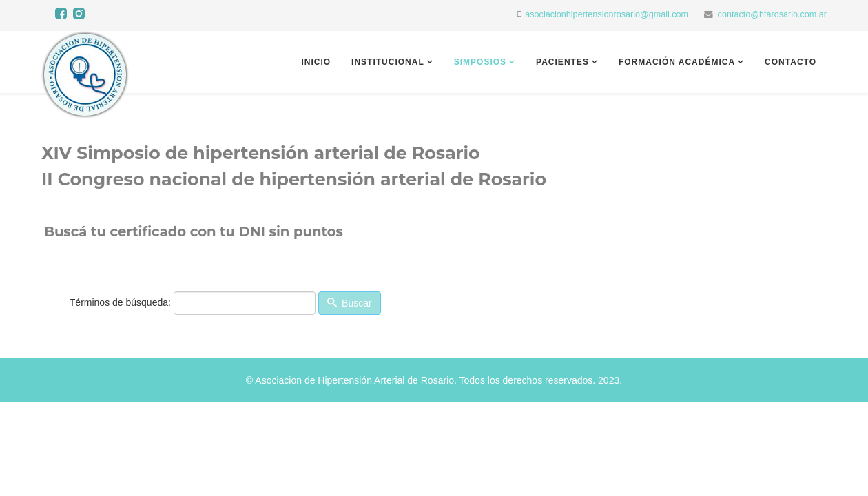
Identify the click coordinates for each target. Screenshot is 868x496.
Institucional (388, 62)
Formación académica (677, 62)
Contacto (790, 62)
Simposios (480, 62)
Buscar (350, 303)
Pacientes (562, 62)
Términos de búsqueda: (120, 302)
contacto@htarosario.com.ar (772, 14)
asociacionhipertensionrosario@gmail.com (607, 14)
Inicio (316, 62)
